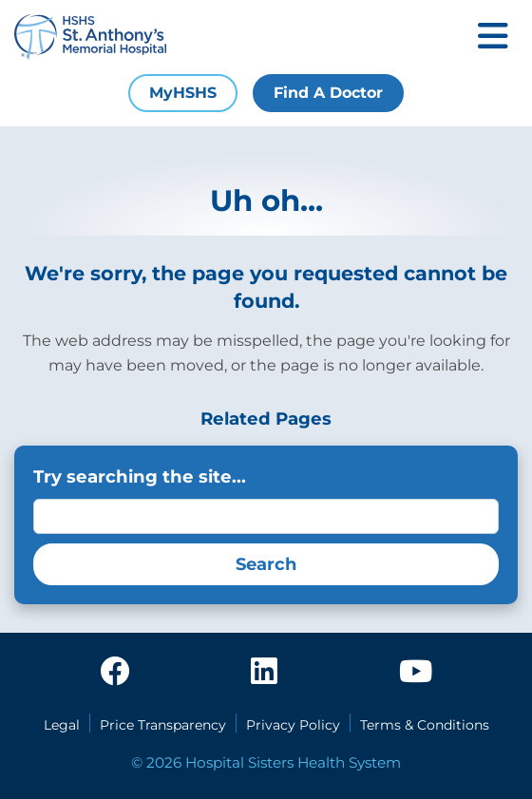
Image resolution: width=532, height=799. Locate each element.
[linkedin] (264, 673)
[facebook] (115, 673)
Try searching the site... (140, 476)
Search (266, 564)
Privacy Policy (293, 725)
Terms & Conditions (425, 725)
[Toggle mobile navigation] (493, 38)
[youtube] (416, 673)
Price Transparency (163, 725)
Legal (62, 725)
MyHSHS (183, 93)
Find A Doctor (328, 93)
